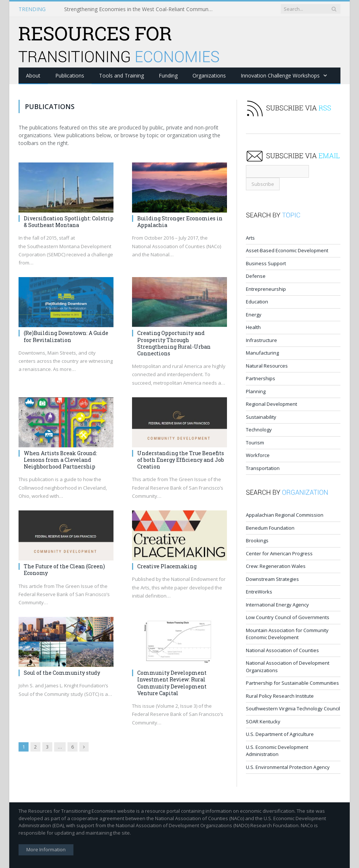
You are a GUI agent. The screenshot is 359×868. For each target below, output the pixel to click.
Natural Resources (267, 365)
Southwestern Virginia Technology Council (293, 708)
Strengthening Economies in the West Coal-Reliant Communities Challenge (140, 9)
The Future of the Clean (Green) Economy (64, 569)
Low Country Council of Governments (288, 617)
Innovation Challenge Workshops (280, 75)
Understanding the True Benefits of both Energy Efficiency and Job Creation (181, 459)
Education (257, 301)
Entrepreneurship (266, 289)
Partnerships (261, 378)
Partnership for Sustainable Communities (292, 683)
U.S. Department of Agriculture (280, 734)
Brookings (257, 540)
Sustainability (261, 417)
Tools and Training (121, 75)
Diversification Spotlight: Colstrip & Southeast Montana (69, 221)
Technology (259, 429)
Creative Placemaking (167, 566)
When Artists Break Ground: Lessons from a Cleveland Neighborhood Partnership (60, 459)
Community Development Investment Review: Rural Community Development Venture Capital (172, 683)
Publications (70, 75)
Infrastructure (261, 340)
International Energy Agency (277, 604)
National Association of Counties (282, 650)
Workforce (258, 455)
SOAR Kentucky (263, 721)
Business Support (266, 263)
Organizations (209, 75)
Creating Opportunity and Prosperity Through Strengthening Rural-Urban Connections (174, 343)
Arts (250, 237)
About (33, 75)
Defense (256, 276)
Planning (256, 391)
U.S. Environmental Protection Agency (288, 767)
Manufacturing (262, 352)
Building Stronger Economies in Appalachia (180, 221)
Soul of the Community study (62, 672)
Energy (254, 314)
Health (253, 327)
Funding (168, 75)
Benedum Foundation (270, 527)
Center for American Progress (279, 553)
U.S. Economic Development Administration (277, 750)
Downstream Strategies (272, 579)
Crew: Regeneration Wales (276, 566)
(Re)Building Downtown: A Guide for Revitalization (66, 336)
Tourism (255, 442)
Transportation (263, 468)
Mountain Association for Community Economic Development (287, 634)
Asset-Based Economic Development (287, 250)
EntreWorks (259, 591)
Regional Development (271, 404)
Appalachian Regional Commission (285, 514)
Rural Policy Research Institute (280, 696)
